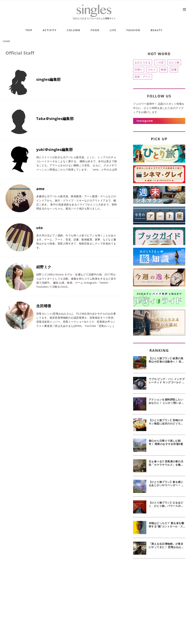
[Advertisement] (159, 589)
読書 (174, 69)
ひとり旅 (174, 62)
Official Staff (20, 53)
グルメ (152, 69)
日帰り (139, 69)
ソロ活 (160, 62)
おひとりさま (143, 62)
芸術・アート (143, 77)
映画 (163, 69)
